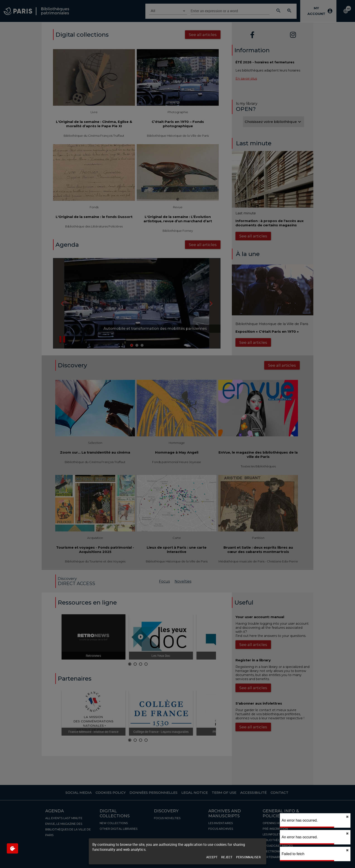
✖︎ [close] (347, 817)
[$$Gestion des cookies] (12, 848)
